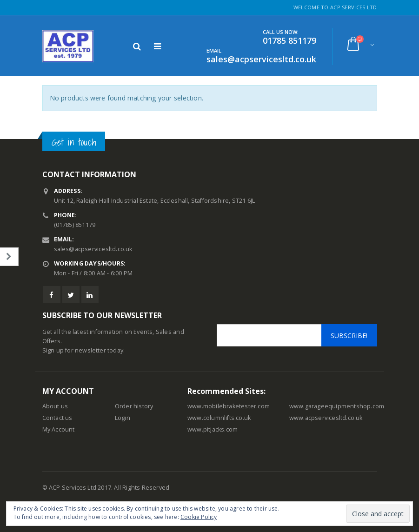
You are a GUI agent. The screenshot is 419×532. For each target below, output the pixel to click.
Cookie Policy (199, 517)
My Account (59, 429)
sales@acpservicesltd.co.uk (93, 249)
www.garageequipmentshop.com (337, 406)
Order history (134, 406)
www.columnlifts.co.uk (219, 418)
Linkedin (90, 295)
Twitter (71, 295)
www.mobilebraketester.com (229, 406)
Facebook (52, 295)
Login (123, 418)
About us (55, 406)
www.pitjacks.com (213, 429)
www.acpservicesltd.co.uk (326, 418)
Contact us (57, 418)
